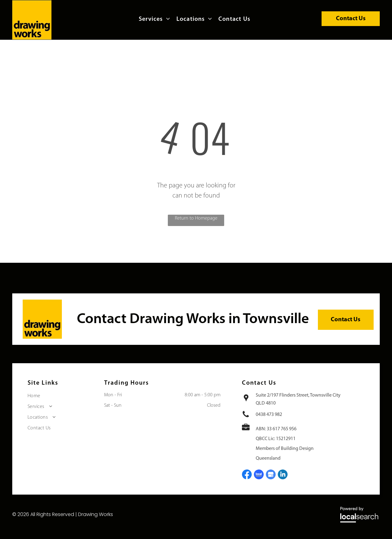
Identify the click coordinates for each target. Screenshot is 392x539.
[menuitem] (156, 19)
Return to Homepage (196, 218)
